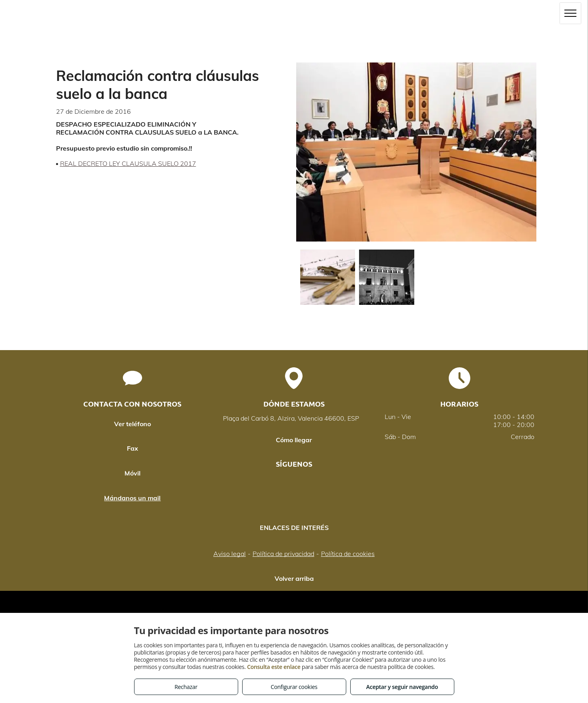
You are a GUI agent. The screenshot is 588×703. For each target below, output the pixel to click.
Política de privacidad (283, 554)
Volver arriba (294, 578)
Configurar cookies (294, 687)
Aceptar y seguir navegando (402, 687)
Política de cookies (348, 554)
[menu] (570, 13)
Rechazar (186, 687)
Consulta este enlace (274, 667)
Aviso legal (230, 554)
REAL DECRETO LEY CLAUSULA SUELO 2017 (128, 163)
